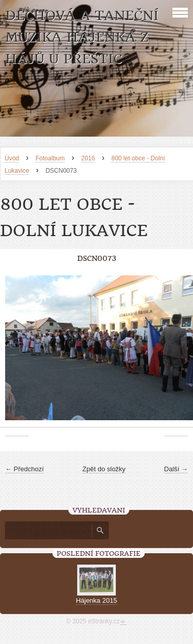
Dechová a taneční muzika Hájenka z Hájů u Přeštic (82, 37)
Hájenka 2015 (96, 600)
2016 (88, 158)
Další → (176, 469)
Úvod (12, 158)
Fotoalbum (50, 158)
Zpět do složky (104, 469)
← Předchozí (24, 469)
